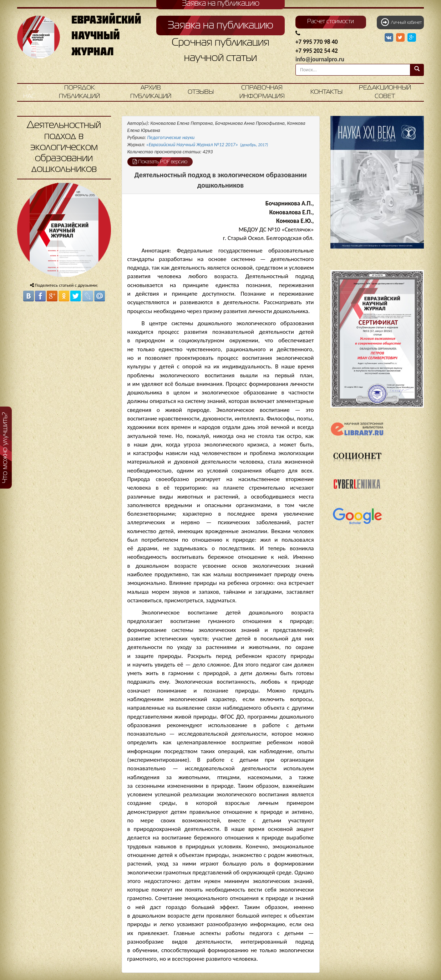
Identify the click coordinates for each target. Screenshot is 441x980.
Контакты (326, 92)
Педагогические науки (171, 137)
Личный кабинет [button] (401, 22)
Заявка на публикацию (220, 26)
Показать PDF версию (160, 162)
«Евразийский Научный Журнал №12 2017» (207, 145)
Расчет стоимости (331, 22)
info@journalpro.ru (320, 59)
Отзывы (201, 92)
